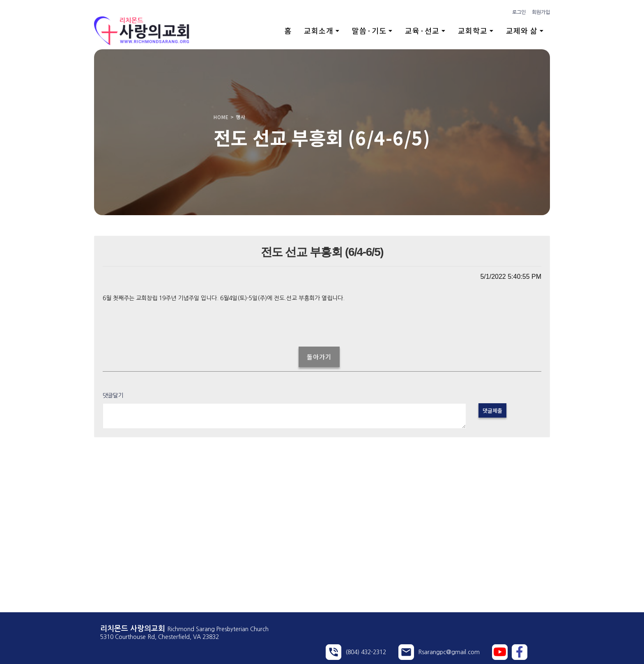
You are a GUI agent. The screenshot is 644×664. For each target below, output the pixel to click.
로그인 (519, 12)
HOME (221, 117)
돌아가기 (319, 357)
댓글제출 (492, 410)
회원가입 (541, 12)
